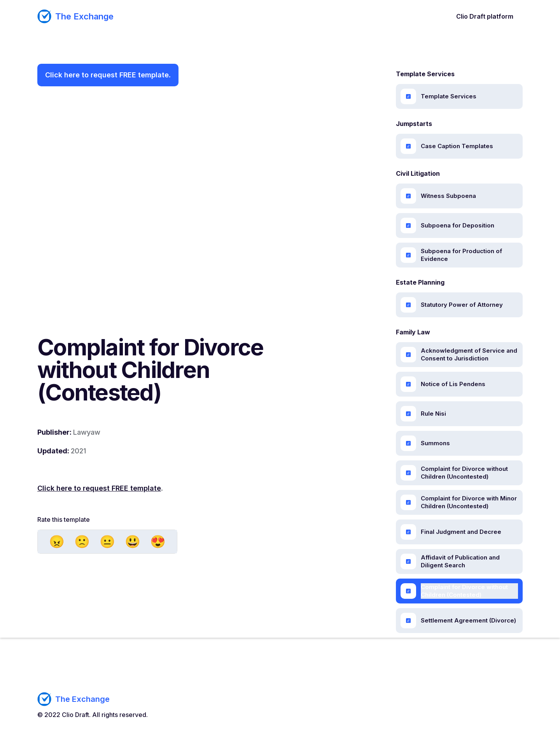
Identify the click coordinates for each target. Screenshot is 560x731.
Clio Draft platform (485, 16)
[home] (75, 16)
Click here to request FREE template (107, 75)
